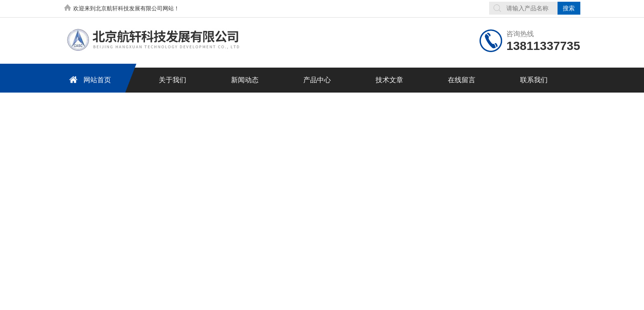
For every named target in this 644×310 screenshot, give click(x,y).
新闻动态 (245, 80)
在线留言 (462, 80)
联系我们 (534, 80)
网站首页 (89, 79)
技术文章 (389, 80)
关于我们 (173, 80)
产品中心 (317, 80)
